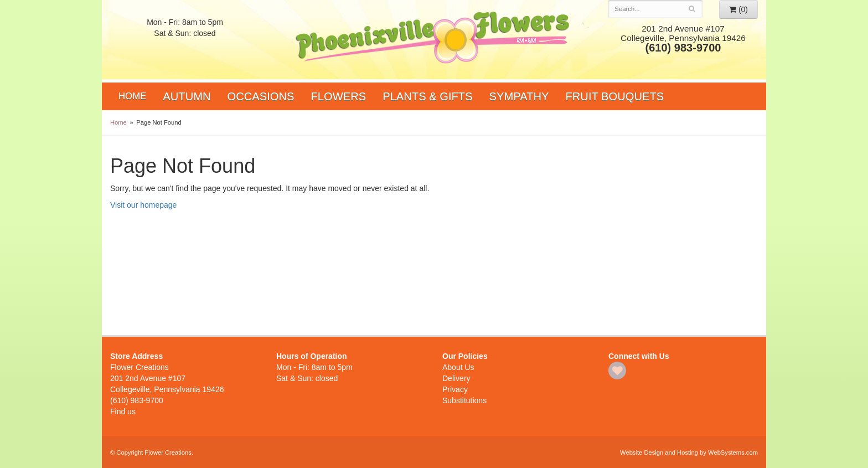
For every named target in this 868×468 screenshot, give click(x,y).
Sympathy (519, 96)
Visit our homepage (143, 205)
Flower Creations (434, 40)
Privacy (455, 389)
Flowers (339, 96)
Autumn (187, 96)
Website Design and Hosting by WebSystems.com (689, 452)
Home (132, 96)
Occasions (261, 96)
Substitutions (464, 400)
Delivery (456, 378)
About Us (458, 367)
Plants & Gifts (427, 96)
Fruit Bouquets (615, 96)
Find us (123, 412)
